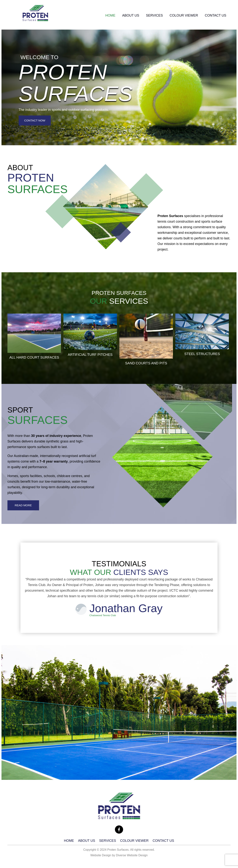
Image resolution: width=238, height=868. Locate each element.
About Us (123, 15)
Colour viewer (181, 15)
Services (149, 15)
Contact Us (214, 15)
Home (101, 15)
